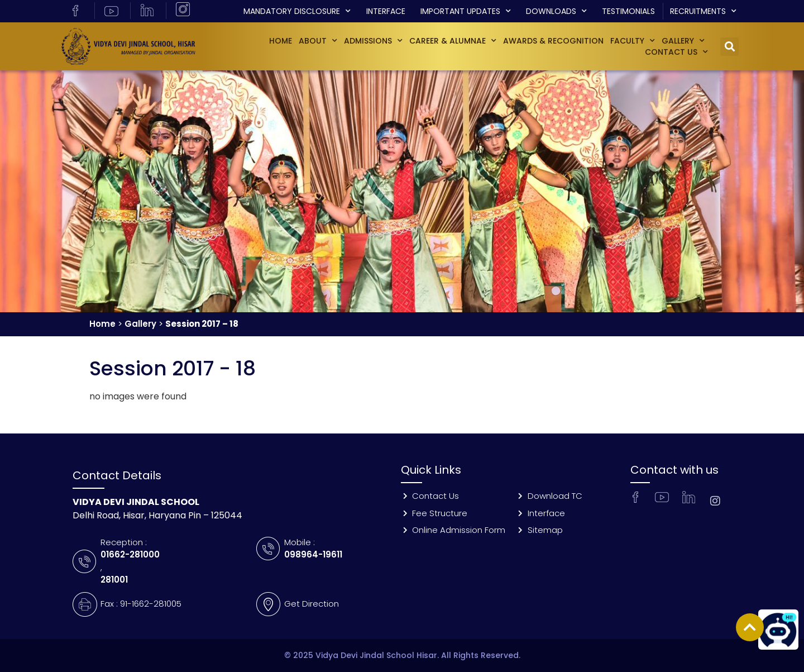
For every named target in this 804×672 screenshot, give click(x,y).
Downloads (556, 11)
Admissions (373, 41)
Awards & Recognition (553, 41)
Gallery (140, 324)
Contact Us (676, 52)
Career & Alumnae (453, 41)
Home (281, 41)
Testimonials (628, 11)
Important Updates (466, 11)
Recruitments (703, 11)
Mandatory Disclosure (297, 11)
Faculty (633, 41)
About (318, 41)
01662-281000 (130, 554)
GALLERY (683, 41)
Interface (386, 11)
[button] (729, 47)
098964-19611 (313, 554)
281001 (114, 580)
